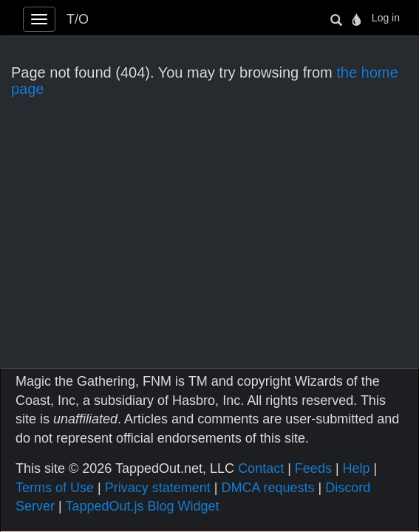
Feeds (313, 468)
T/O (78, 19)
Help (357, 468)
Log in (386, 18)
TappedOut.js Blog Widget (142, 506)
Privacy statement (158, 488)
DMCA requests (268, 488)
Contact (261, 468)
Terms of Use (55, 488)
